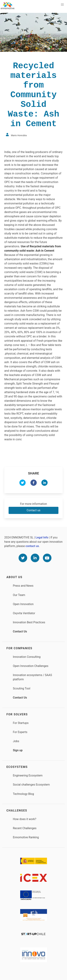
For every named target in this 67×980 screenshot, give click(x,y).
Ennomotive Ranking (26, 837)
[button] (62, 5)
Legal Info (42, 537)
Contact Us (20, 631)
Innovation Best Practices (29, 622)
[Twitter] (23, 558)
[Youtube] (47, 558)
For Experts (20, 732)
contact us (32, 546)
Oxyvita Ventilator (24, 613)
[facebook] (34, 483)
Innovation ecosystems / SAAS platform (32, 677)
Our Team (19, 595)
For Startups (21, 723)
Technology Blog (23, 794)
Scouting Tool (22, 688)
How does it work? (25, 819)
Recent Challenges (25, 828)
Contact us (33, 510)
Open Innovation (23, 604)
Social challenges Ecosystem (31, 785)
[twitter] (23, 483)
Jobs (16, 741)
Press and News (23, 586)
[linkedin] (44, 483)
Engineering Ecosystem (28, 775)
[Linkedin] (35, 558)
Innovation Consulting (27, 657)
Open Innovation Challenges (31, 666)
